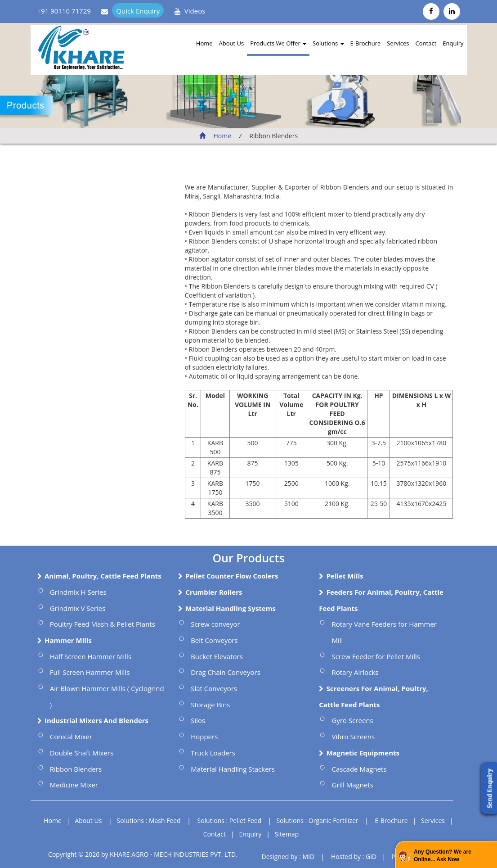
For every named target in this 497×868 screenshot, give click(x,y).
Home (204, 43)
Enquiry (453, 43)
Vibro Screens (353, 737)
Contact (426, 43)
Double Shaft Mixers (82, 753)
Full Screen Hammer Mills (90, 672)
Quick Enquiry (138, 11)
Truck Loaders (213, 753)
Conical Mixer (71, 737)
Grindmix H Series (78, 592)
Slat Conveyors (214, 688)
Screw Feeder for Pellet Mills (376, 656)
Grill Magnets (352, 785)
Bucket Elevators (217, 656)
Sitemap (287, 834)
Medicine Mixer (74, 785)
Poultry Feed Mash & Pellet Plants (103, 624)
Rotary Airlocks (355, 672)
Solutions (328, 43)
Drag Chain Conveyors (226, 672)
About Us (232, 43)
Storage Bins (210, 705)
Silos (198, 720)
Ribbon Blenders (76, 769)
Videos (195, 11)
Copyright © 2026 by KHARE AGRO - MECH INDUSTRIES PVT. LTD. (143, 854)
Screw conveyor (215, 624)
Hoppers (204, 737)
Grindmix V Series (78, 608)
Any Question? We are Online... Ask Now (443, 856)
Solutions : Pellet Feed (230, 821)
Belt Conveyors (214, 640)
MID (308, 857)
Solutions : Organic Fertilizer (317, 821)
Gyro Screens (352, 720)
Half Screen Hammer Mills (91, 656)
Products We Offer (278, 43)
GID (371, 857)
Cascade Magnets (359, 769)
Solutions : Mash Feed (149, 821)
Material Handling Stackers (233, 769)
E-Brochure (366, 43)
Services (398, 43)
